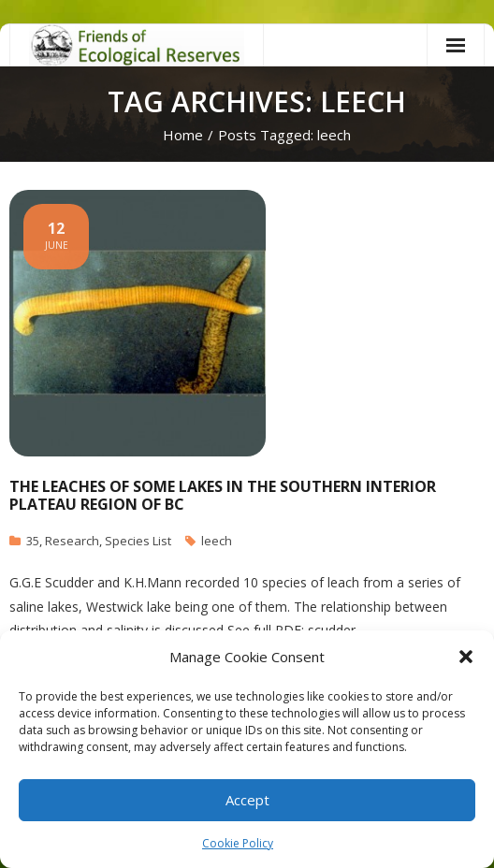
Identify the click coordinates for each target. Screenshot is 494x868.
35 (33, 541)
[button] (466, 657)
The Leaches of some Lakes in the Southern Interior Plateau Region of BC (223, 495)
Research (72, 541)
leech (217, 541)
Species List (138, 541)
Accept (247, 800)
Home (183, 135)
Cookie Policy (238, 843)
